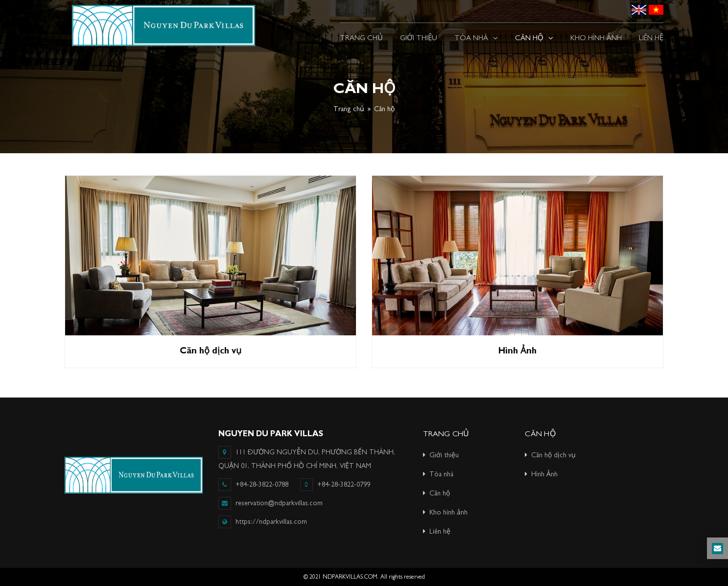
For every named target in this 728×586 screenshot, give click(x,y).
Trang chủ (349, 109)
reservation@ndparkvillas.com (270, 503)
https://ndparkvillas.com (271, 522)
